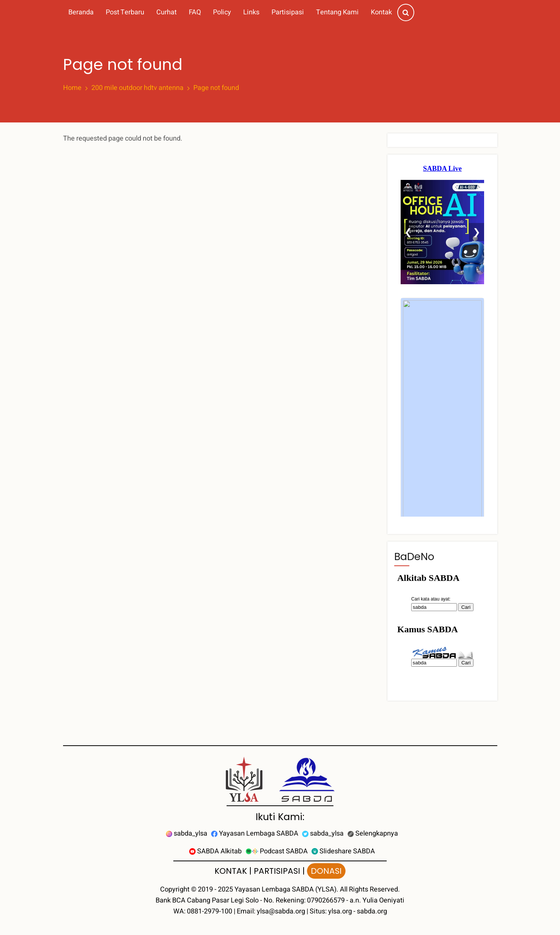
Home (72, 88)
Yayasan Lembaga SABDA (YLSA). (286, 889)
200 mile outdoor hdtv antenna (137, 88)
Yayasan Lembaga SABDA (255, 834)
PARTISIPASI (277, 871)
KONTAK (231, 871)
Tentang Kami (337, 12)
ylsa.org (340, 911)
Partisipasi (288, 12)
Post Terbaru (125, 12)
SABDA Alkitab (215, 851)
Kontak (381, 12)
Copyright (175, 889)
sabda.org (372, 911)
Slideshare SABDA (343, 851)
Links (251, 12)
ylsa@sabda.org (281, 911)
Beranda (81, 12)
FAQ (195, 12)
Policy (222, 12)
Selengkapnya (373, 834)
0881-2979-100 (210, 911)
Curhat (167, 12)
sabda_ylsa (187, 834)
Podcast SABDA (277, 851)
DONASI (326, 871)
